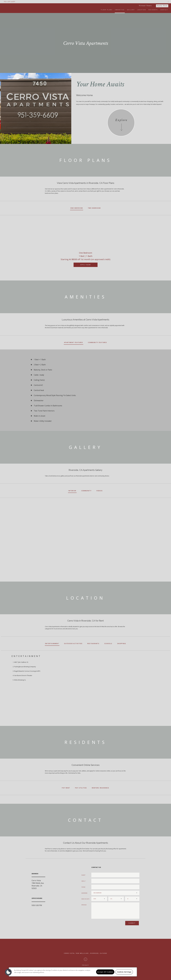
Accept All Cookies (105, 972)
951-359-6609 (9, 2)
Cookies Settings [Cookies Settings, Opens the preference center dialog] (124, 972)
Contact (164, 10)
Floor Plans (107, 10)
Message (84, 905)
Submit (132, 923)
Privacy (85, 965)
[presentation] (103, 924)
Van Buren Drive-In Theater (23, 675)
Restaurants (93, 644)
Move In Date (85, 899)
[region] (73, 972)
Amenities (120, 10)
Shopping (122, 644)
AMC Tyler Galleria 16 (21, 662)
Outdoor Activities (73, 644)
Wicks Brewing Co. (20, 680)
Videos (100, 491)
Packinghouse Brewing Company (25, 667)
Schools (108, 644)
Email (83, 881)
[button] (8, 972)
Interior (72, 491)
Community (86, 491)
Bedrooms (84, 893)
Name (83, 875)
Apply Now (162, 6)
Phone (83, 887)
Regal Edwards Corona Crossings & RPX (27, 671)
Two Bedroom (94, 208)
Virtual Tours (145, 6)
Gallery (131, 10)
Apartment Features (74, 342)
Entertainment (52, 644)
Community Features (97, 342)
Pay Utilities (81, 788)
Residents (153, 10)
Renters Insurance (100, 788)
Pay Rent (66, 788)
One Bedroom (77, 208)
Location (142, 10)
